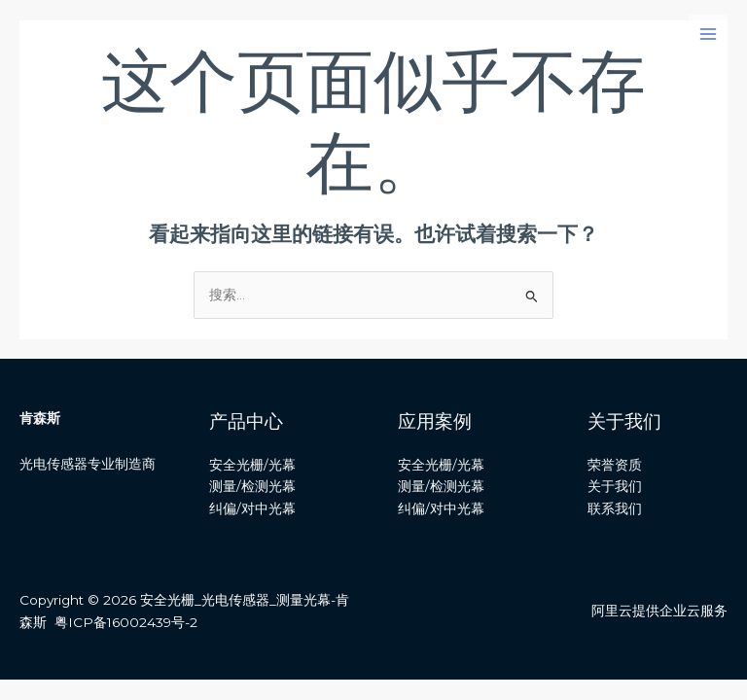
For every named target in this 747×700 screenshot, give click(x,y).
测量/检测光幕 (252, 486)
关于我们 (615, 486)
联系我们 (615, 508)
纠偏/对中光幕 (252, 508)
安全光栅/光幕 (252, 465)
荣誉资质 (615, 465)
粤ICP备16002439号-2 (126, 622)
